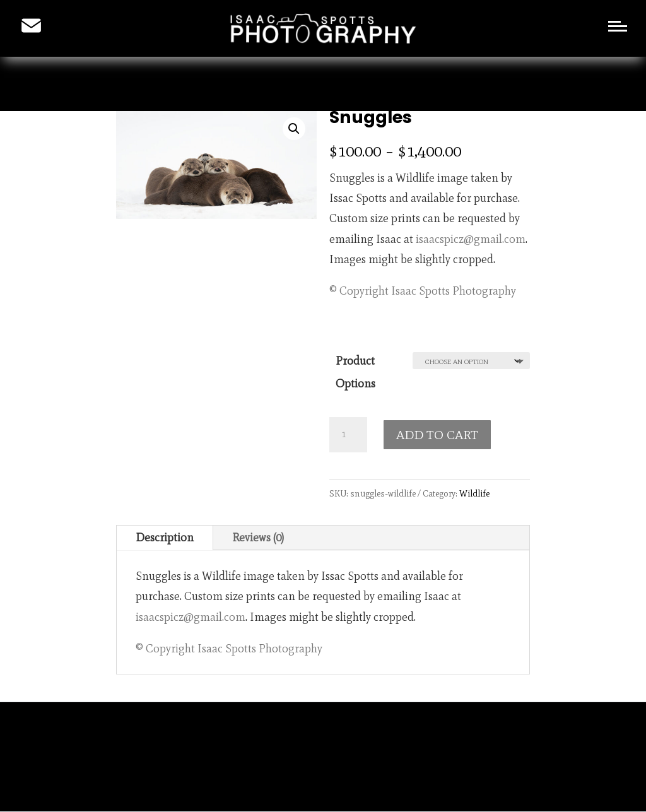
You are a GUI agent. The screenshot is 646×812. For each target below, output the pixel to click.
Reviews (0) (258, 538)
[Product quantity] (348, 435)
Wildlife (474, 494)
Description (165, 538)
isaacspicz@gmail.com (471, 239)
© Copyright (359, 291)
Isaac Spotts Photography (454, 291)
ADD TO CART (437, 435)
